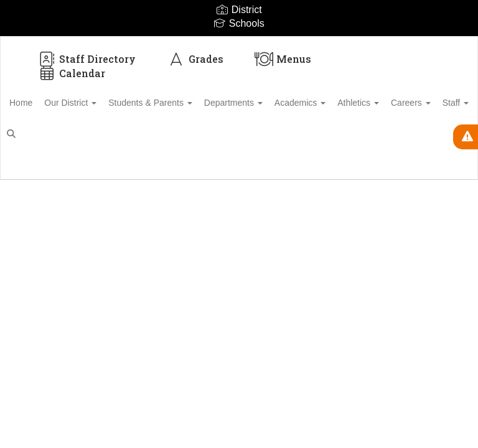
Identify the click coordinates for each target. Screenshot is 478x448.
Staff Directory (87, 59)
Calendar (71, 73)
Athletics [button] (412, 103)
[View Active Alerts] (466, 137)
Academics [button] (347, 103)
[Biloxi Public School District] (239, 44)
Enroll (428, 174)
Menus (283, 59)
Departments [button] (273, 103)
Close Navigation (195, 139)
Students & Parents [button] (183, 103)
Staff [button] (100, 134)
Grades (195, 59)
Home (40, 103)
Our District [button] (96, 103)
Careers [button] (49, 134)
